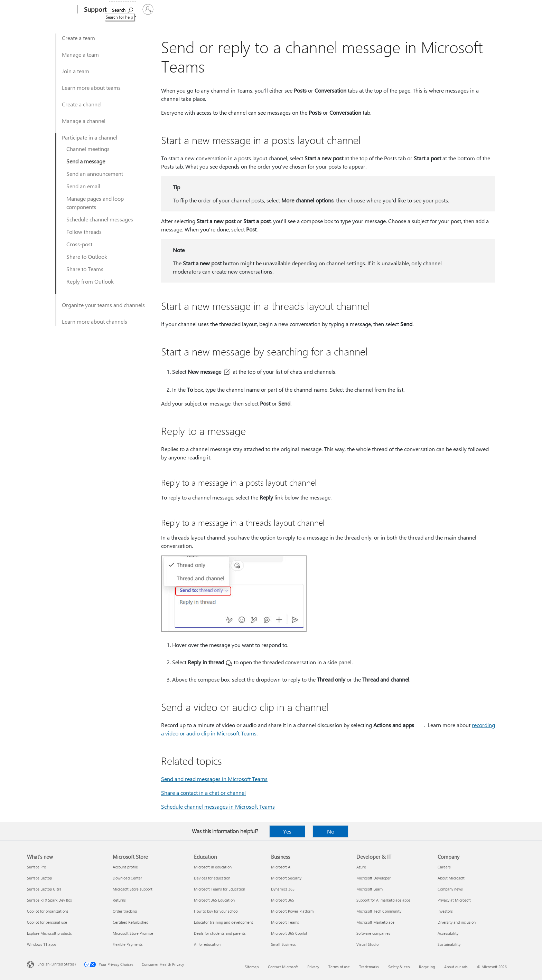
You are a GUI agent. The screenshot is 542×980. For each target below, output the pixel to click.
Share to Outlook (87, 256)
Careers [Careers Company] (444, 867)
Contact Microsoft (283, 967)
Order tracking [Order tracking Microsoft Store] (125, 911)
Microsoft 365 (126, 9)
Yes (287, 831)
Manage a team (80, 54)
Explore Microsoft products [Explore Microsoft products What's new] (49, 933)
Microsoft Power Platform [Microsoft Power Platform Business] (292, 911)
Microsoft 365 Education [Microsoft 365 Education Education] (214, 900)
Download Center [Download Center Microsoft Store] (127, 878)
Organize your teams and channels (103, 305)
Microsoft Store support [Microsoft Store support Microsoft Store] (133, 889)
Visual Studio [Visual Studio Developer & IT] (367, 944)
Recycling (427, 967)
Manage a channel (84, 121)
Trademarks (369, 967)
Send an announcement (95, 174)
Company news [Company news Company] (450, 889)
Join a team (76, 71)
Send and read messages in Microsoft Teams (214, 779)
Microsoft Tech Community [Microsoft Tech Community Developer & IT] (379, 911)
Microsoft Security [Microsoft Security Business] (286, 878)
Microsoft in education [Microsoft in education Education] (213, 867)
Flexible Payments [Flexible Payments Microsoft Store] (128, 944)
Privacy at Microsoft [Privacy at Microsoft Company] (454, 900)
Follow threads (84, 232)
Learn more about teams (91, 88)
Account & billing (245, 9)
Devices (207, 9)
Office (154, 9)
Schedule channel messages (100, 219)
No (331, 831)
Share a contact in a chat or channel (203, 793)
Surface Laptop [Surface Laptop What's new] (39, 878)
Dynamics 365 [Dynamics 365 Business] (283, 889)
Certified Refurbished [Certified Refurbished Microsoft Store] (130, 922)
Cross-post (79, 244)
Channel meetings (88, 149)
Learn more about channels (95, 321)
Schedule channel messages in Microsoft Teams (218, 806)
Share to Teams (85, 269)
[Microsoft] (51, 10)
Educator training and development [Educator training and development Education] (223, 922)
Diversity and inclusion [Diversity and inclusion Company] (457, 922)
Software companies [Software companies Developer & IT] (373, 933)
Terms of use (339, 967)
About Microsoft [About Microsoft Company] (451, 878)
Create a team (78, 38)
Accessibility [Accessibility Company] (448, 933)
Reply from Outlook (90, 281)
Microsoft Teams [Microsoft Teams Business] (285, 922)
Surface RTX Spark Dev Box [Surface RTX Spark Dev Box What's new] (49, 900)
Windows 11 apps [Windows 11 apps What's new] (42, 944)
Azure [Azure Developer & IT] (361, 867)
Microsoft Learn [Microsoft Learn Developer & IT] (370, 889)
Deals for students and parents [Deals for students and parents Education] (220, 933)
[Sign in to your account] (497, 9)
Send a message (86, 161)
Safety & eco (399, 967)
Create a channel (82, 104)
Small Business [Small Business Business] (283, 944)
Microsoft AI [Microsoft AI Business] (281, 867)
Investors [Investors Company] (445, 911)
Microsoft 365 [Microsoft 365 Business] (283, 900)
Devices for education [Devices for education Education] (212, 878)
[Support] (95, 10)
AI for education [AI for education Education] (207, 944)
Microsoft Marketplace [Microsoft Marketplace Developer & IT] (375, 922)
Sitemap (252, 967)
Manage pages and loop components (95, 203)
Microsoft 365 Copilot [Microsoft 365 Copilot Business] (289, 933)
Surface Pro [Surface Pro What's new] (36, 867)
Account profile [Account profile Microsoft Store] (125, 867)
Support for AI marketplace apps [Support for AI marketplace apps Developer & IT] (383, 900)
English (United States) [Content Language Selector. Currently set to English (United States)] (57, 964)
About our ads (456, 967)
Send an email (83, 186)
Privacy (313, 967)
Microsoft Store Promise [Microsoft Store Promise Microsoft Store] (133, 933)
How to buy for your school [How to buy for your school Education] (216, 911)
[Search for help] (462, 9)
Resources (286, 9)
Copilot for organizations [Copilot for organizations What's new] (48, 911)
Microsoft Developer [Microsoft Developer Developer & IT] (373, 878)
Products (177, 9)
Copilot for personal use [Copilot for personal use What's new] (47, 922)
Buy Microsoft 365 (329, 9)
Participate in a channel (90, 137)
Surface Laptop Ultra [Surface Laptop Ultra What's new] (44, 889)
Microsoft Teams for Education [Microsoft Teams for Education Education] (219, 889)
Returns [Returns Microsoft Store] (119, 900)
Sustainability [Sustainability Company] (449, 944)
